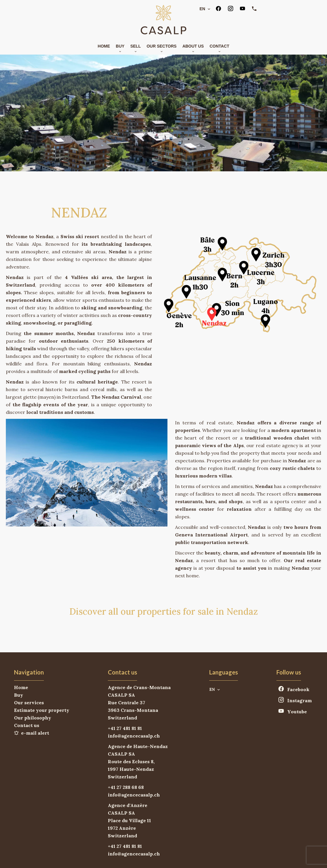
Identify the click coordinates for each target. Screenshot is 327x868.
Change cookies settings (190, 857)
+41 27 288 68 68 (126, 757)
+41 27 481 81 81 (125, 698)
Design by (236, 858)
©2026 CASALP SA (98, 858)
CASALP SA (121, 665)
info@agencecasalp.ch (134, 705)
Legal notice (140, 857)
